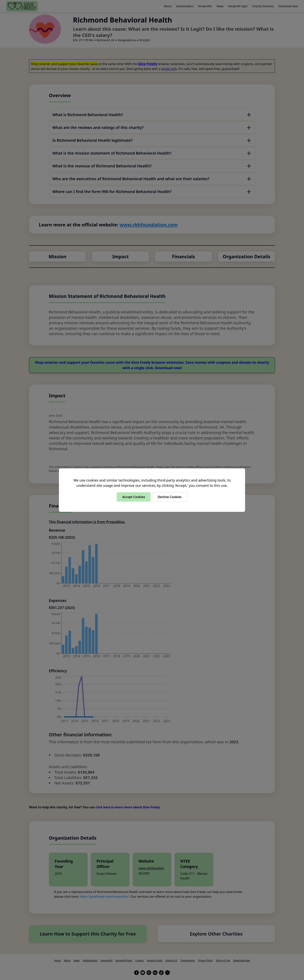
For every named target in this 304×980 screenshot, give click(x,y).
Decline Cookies (170, 497)
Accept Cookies (134, 497)
